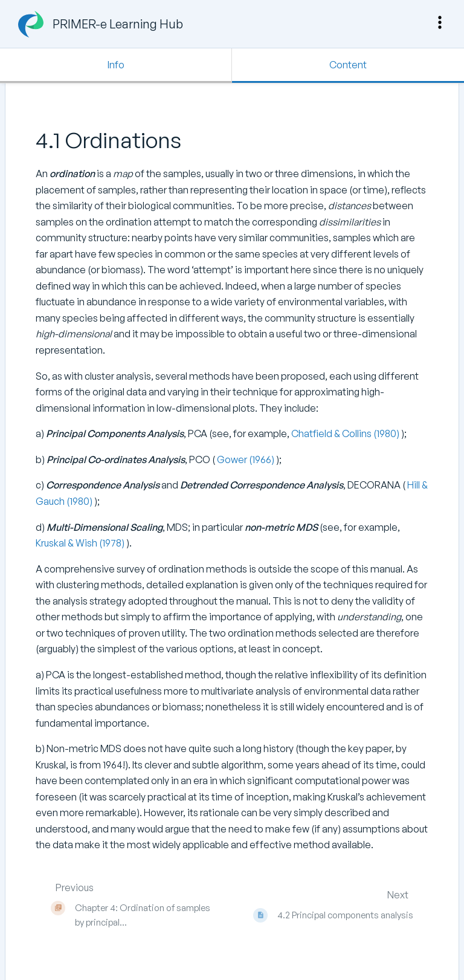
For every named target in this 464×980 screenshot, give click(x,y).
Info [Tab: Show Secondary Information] (116, 65)
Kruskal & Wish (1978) (81, 543)
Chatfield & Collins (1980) (346, 433)
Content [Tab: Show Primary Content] (348, 65)
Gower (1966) (246, 459)
